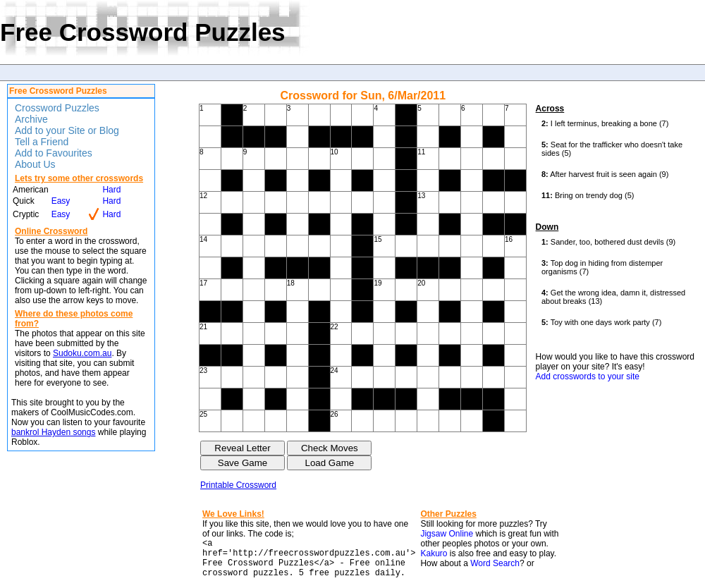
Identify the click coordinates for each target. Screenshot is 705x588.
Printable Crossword (238, 485)
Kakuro (434, 553)
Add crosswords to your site (588, 376)
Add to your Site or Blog (67, 130)
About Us (35, 164)
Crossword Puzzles (57, 108)
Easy (61, 201)
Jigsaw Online (447, 534)
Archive (31, 119)
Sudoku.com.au (82, 353)
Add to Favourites (54, 153)
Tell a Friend (42, 142)
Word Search (495, 563)
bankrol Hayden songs (53, 432)
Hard (111, 190)
